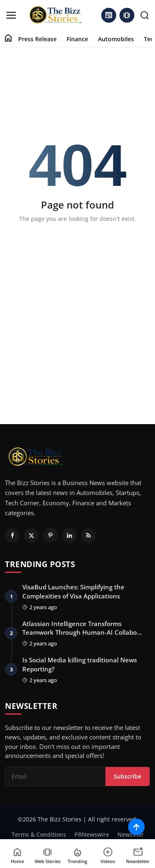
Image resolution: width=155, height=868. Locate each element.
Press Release (37, 39)
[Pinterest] (50, 535)
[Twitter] (31, 535)
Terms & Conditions (39, 834)
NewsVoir (131, 834)
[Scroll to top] (136, 827)
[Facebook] (12, 535)
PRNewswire (92, 834)
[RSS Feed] (88, 535)
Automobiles (116, 39)
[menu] (11, 15)
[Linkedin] (69, 535)
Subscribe (128, 776)
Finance (77, 39)
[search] (145, 15)
